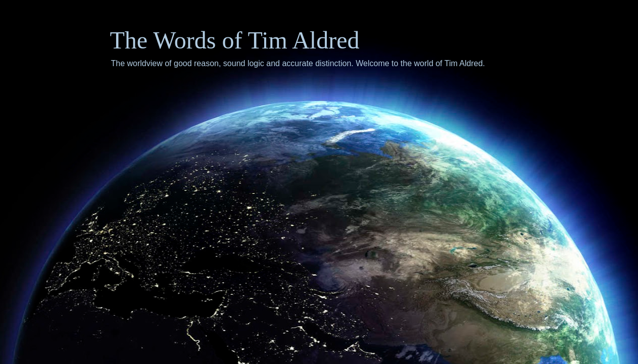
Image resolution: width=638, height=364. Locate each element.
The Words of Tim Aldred (235, 40)
